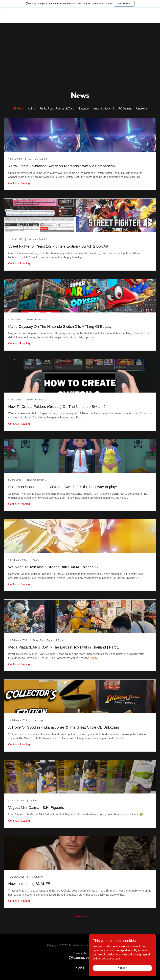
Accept (122, 968)
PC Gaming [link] (125, 109)
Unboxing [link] (142, 109)
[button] (21, 16)
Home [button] (80, 968)
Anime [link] (32, 109)
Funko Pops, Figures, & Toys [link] (57, 109)
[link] (80, 154)
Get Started (124, 4)
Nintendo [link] (83, 109)
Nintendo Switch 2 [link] (104, 109)
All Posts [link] (18, 109)
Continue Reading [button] (19, 183)
